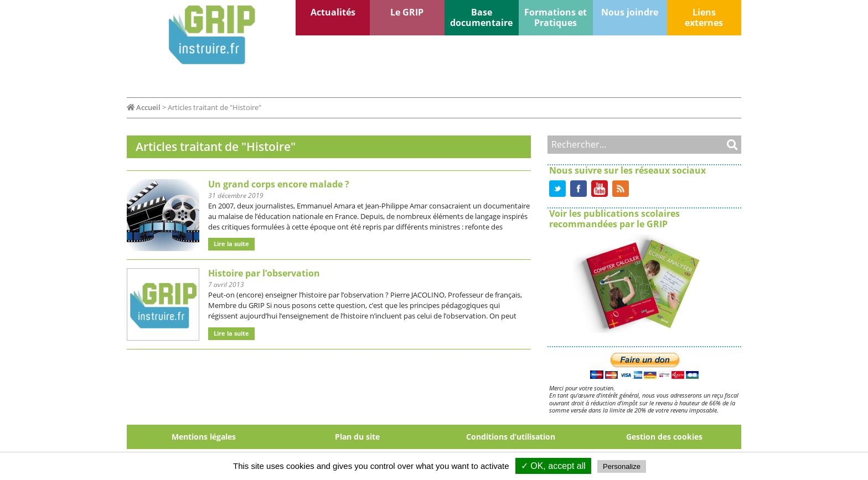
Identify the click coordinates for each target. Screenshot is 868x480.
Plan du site (357, 437)
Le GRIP (407, 12)
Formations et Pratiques (556, 17)
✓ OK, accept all (553, 466)
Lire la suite (231, 244)
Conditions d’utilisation (511, 437)
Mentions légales (204, 437)
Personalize (622, 466)
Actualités (333, 12)
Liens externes (704, 17)
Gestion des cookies (664, 437)
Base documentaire (481, 17)
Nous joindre (630, 12)
